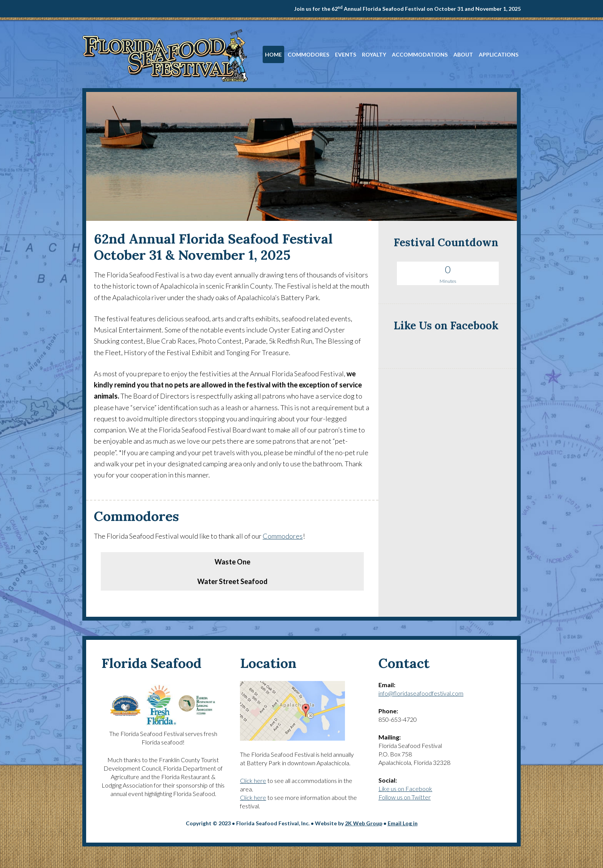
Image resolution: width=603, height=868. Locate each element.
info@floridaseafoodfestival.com (421, 693)
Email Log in (403, 823)
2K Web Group (364, 823)
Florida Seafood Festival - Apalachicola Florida (165, 55)
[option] (232, 553)
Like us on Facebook (405, 789)
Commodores (283, 536)
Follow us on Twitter (405, 797)
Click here (253, 780)
